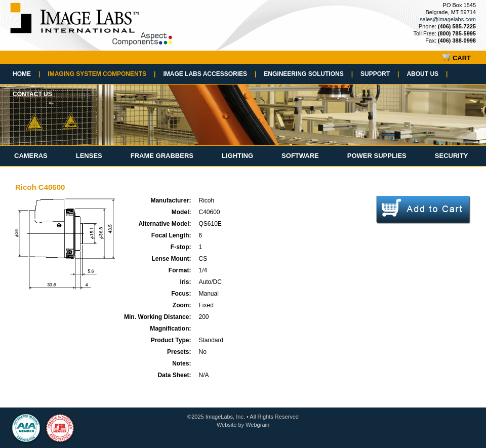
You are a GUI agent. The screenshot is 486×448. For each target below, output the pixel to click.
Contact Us (32, 94)
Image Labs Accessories (210, 74)
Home (26, 74)
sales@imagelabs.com (448, 19)
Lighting (237, 156)
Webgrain (257, 425)
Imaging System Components (102, 74)
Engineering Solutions (308, 74)
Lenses (89, 156)
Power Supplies (377, 156)
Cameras (31, 156)
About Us (427, 74)
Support (380, 74)
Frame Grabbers (162, 156)
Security (452, 156)
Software (300, 156)
